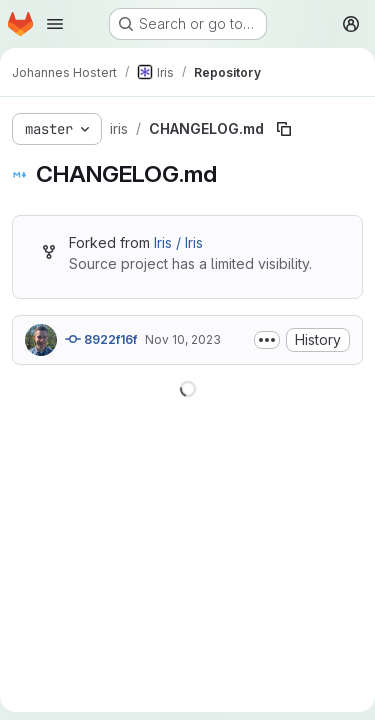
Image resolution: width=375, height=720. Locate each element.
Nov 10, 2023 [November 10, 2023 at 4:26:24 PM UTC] (183, 339)
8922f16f (101, 339)
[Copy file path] (284, 129)
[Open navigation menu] (55, 24)
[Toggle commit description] (267, 340)
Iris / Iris (178, 242)
